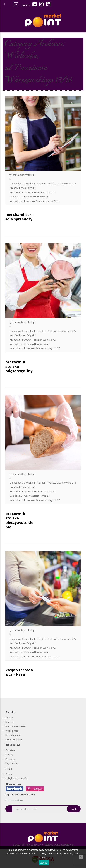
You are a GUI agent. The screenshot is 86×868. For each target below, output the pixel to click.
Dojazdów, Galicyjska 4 (22, 184)
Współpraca (12, 731)
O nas (9, 774)
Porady (9, 754)
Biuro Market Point (15, 726)
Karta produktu (14, 739)
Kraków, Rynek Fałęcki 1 (23, 188)
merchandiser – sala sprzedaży (20, 217)
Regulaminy (12, 763)
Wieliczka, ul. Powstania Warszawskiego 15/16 (35, 201)
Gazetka (10, 750)
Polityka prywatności (16, 778)
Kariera (26, 5)
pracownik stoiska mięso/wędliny (19, 366)
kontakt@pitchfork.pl (24, 175)
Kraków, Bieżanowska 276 (62, 184)
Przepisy (10, 759)
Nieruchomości (13, 735)
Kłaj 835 (41, 184)
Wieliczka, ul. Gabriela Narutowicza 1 (30, 197)
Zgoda (44, 863)
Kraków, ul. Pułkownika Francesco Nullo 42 (33, 192)
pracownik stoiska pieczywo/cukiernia (20, 520)
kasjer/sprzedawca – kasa (19, 672)
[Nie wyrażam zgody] (81, 857)
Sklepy (9, 717)
